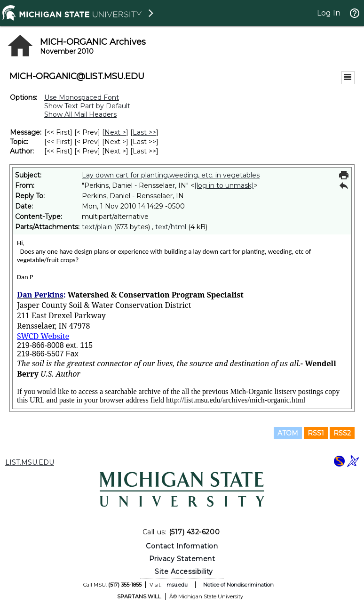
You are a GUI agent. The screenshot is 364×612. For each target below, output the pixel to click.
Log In (329, 13)
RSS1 (316, 433)
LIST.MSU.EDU (30, 462)
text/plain (97, 227)
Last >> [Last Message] (144, 132)
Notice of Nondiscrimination (238, 585)
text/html (171, 227)
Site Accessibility (184, 572)
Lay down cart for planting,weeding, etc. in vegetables (171, 175)
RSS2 (342, 433)
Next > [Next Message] (115, 132)
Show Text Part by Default (87, 106)
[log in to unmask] (224, 185)
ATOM (288, 433)
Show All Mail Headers (80, 114)
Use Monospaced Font (82, 97)
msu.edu (177, 585)
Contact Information (182, 546)
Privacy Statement (182, 559)
